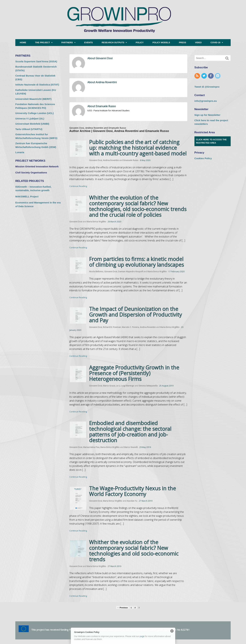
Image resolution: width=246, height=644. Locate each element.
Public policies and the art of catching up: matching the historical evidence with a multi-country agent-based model (138, 148)
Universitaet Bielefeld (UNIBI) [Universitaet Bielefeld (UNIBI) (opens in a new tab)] (32, 124)
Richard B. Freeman (112, 327)
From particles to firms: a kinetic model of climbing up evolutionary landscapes (136, 262)
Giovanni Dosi (96, 160)
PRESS (183, 42)
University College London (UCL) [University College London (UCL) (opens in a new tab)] (35, 113)
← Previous (123, 608)
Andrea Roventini (111, 160)
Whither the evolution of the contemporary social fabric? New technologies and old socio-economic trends (134, 551)
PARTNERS (67, 42)
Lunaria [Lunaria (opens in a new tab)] (20, 152)
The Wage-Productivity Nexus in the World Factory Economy (132, 491)
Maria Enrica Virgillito (96, 222)
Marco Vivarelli (131, 447)
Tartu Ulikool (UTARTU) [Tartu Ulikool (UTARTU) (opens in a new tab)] (29, 129)
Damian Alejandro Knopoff (131, 272)
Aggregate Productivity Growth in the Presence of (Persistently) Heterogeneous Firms (134, 373)
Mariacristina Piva (91, 447)
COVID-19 (215, 42)
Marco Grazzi (109, 386)
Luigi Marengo (128, 386)
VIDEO (198, 42)
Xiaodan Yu (132, 501)
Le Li (118, 386)
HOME (23, 42)
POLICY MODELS (161, 42)
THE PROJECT (42, 42)
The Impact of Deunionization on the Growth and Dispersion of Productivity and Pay (135, 315)
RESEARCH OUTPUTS (113, 42)
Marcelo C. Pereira (130, 327)
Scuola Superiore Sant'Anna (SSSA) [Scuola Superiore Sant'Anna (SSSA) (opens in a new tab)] (36, 61)
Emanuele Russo (131, 160)
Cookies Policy (203, 158)
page (142, 636)
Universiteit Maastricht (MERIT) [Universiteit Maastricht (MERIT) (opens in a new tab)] (33, 99)
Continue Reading (78, 186)
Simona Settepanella (148, 386)
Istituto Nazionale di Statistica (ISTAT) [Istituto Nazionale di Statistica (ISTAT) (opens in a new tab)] (37, 85)
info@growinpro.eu (206, 101)
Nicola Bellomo (96, 272)
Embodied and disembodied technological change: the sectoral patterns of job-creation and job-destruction (130, 432)
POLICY (140, 42)
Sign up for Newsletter (207, 115)
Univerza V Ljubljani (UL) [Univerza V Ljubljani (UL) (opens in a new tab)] (30, 119)
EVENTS (89, 42)
